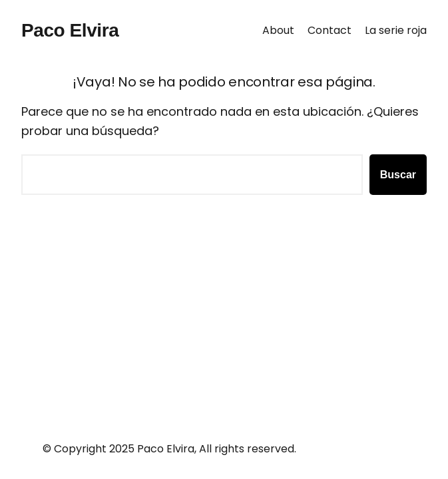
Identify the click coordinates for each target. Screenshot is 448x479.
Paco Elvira (70, 30)
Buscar (398, 175)
